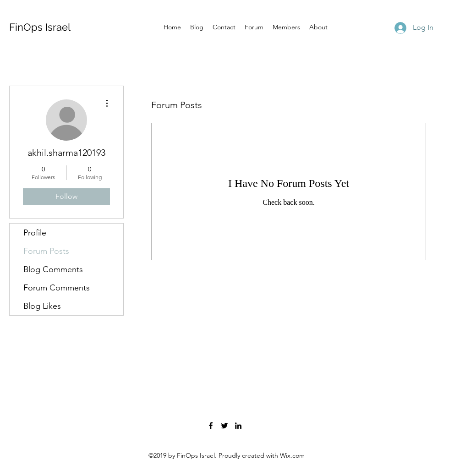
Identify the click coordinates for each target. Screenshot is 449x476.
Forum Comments (57, 288)
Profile (35, 233)
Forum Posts (46, 251)
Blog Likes (42, 306)
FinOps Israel (40, 27)
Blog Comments (53, 269)
